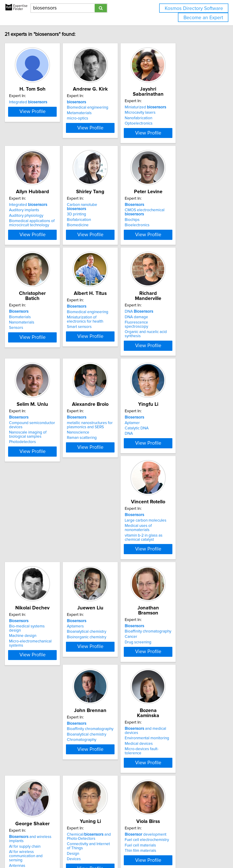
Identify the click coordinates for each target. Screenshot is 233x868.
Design (92, 807)
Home (146, 851)
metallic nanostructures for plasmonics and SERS (109, 455)
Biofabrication (98, 232)
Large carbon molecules (38, 566)
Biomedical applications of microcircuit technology (40, 239)
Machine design (100, 572)
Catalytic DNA (168, 458)
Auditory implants (32, 226)
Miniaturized (176, 107)
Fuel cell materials (171, 799)
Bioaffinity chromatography (40, 680)
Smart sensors (99, 355)
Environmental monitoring (178, 680)
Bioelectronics (168, 241)
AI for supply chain (33, 796)
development (177, 788)
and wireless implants (46, 790)
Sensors (24, 350)
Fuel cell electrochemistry (178, 793)
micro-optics (97, 123)
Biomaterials (28, 339)
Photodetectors (30, 472)
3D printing (96, 226)
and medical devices (184, 675)
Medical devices (170, 685)
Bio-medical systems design (110, 566)
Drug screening (30, 691)
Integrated (36, 107)
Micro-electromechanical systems (115, 577)
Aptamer (163, 453)
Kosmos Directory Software (194, 8)
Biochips (163, 236)
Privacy (159, 851)
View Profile (46, 141)
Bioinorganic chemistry (175, 577)
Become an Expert (203, 18)
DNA (170, 334)
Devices (93, 813)
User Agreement (179, 851)
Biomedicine (97, 237)
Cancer (23, 685)
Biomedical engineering (107, 113)
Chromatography (101, 691)
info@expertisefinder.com (120, 851)
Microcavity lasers (171, 113)
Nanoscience (98, 463)
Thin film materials (171, 804)
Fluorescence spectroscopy (180, 345)
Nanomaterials (30, 345)
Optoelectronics (170, 123)
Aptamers (164, 566)
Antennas (25, 811)
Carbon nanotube (112, 221)
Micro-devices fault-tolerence (181, 691)
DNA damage (167, 339)
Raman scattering (101, 468)
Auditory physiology (34, 232)
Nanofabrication (169, 118)
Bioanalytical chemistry (175, 572)
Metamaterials (99, 118)
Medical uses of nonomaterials (43, 572)
